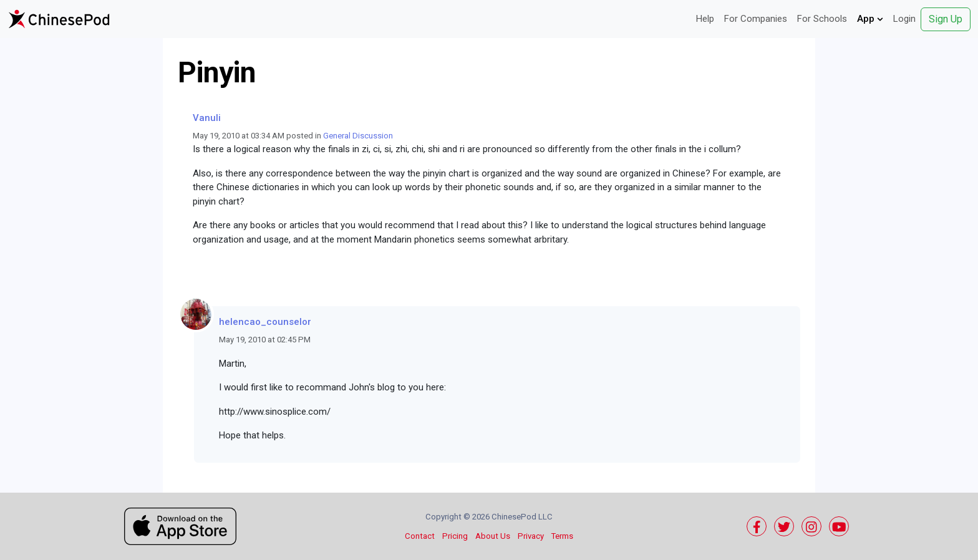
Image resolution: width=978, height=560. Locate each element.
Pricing (455, 536)
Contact (420, 536)
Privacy (531, 536)
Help (705, 19)
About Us (493, 536)
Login (904, 19)
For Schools (822, 19)
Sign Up (946, 19)
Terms (562, 536)
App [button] (870, 19)
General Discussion (358, 136)
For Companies (756, 19)
